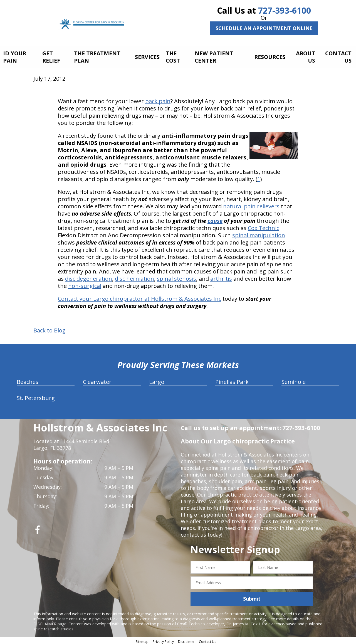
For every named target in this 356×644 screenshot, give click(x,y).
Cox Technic (263, 226)
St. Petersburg (36, 396)
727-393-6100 (285, 10)
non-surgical (85, 284)
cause (215, 219)
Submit (252, 597)
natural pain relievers (251, 205)
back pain (158, 99)
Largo (157, 380)
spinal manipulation (259, 234)
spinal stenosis (176, 277)
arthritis (221, 277)
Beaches (28, 380)
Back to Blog (50, 329)
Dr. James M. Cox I (243, 622)
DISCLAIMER (45, 622)
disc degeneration (89, 277)
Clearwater (97, 380)
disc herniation (134, 277)
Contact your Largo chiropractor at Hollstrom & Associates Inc (139, 297)
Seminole (294, 380)
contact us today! (202, 533)
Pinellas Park (232, 380)
